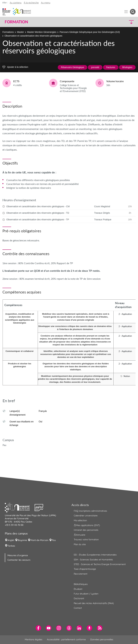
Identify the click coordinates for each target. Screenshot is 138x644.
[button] (120, 22)
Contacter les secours (19, 560)
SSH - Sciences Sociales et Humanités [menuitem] (93, 560)
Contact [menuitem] (78, 608)
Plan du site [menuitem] (80, 544)
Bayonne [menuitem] (22, 540)
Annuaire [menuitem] (80, 535)
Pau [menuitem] (54, 540)
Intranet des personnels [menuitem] (86, 530)
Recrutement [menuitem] (81, 574)
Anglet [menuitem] (11, 540)
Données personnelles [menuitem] (102, 639)
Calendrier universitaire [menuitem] (86, 516)
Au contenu (16, 3)
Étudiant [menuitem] (78, 589)
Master (20, 32)
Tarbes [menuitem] (11, 546)
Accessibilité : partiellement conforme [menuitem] (66, 639)
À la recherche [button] (31, 3)
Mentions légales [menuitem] (34, 639)
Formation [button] (16, 22)
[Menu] (126, 12)
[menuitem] (38, 628)
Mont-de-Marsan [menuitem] (39, 540)
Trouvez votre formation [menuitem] (86, 539)
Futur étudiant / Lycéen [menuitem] (86, 594)
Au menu (46, 3)
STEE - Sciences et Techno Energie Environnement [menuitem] (100, 564)
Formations (8, 32)
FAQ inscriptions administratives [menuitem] (90, 511)
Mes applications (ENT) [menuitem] (87, 525)
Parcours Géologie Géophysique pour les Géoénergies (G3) (90, 32)
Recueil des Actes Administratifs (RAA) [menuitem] (94, 603)
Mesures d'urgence (18, 555)
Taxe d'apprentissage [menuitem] (85, 569)
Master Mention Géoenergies (42, 32)
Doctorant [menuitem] (79, 598)
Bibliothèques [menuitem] (81, 584)
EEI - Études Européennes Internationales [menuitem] (95, 555)
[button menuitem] (133, 12)
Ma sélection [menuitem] (80, 520)
